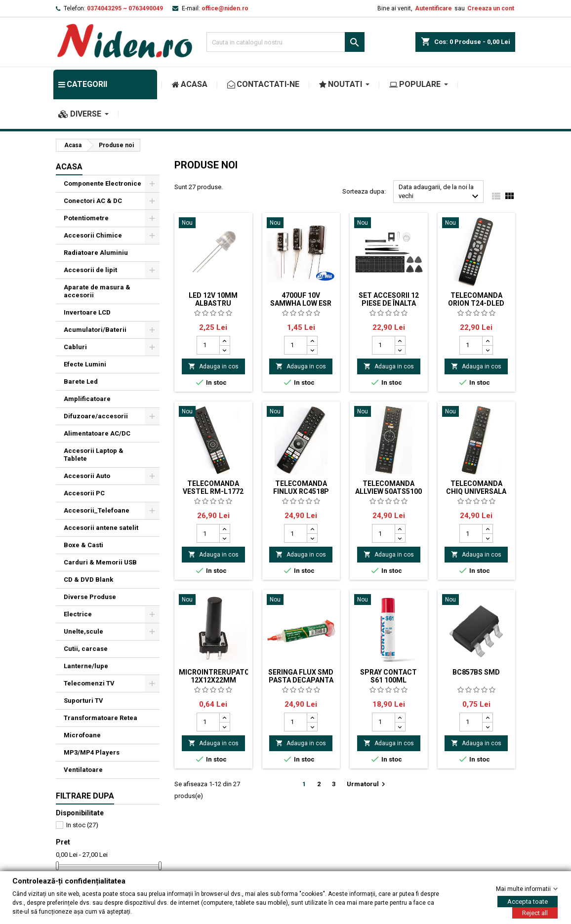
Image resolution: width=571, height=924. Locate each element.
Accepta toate (528, 901)
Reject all (535, 912)
